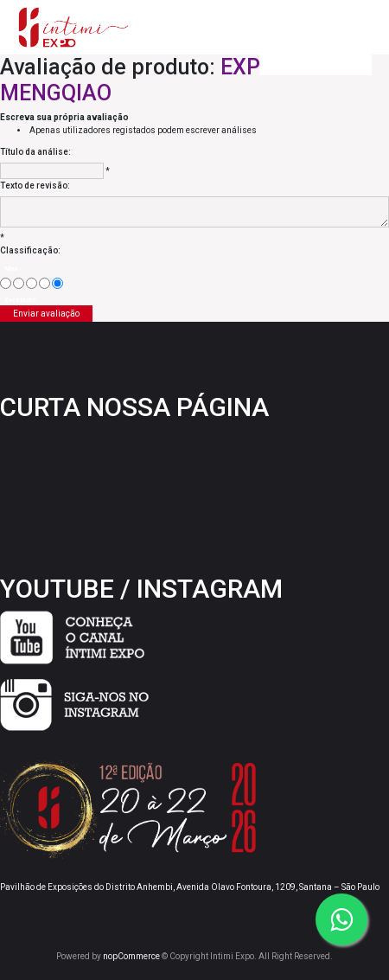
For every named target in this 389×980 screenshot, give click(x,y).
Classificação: (30, 250)
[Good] (45, 283)
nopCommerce (131, 956)
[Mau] (6, 283)
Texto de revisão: (35, 186)
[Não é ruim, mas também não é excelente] (32, 283)
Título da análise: (35, 152)
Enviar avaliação (46, 314)
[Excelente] (57, 283)
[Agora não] (19, 283)
